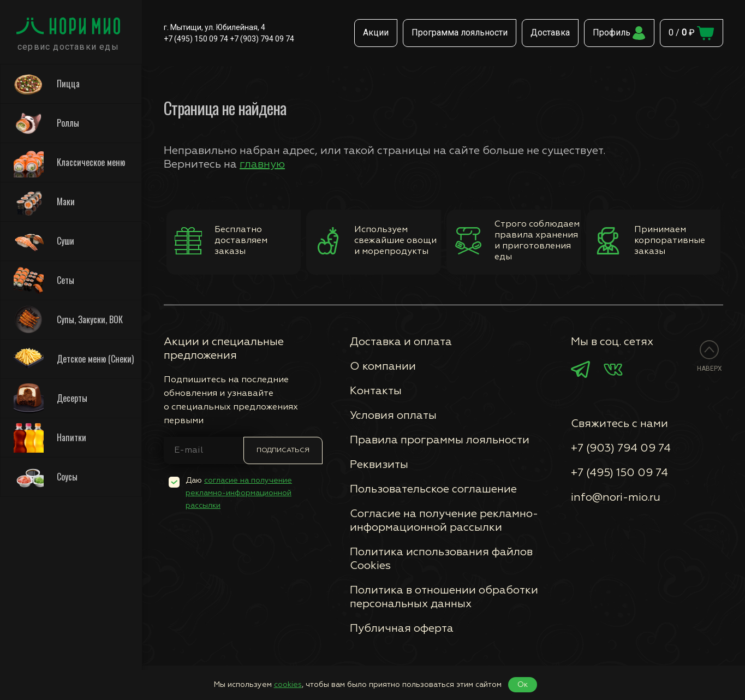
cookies (288, 685)
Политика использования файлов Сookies (441, 559)
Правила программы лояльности (440, 440)
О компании (383, 366)
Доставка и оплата (401, 342)
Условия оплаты (393, 416)
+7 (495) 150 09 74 (196, 39)
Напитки (50, 438)
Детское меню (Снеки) (74, 359)
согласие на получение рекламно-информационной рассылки (239, 493)
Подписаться (283, 450)
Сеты (44, 280)
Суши (44, 241)
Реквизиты (379, 465)
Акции (376, 32)
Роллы (46, 123)
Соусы (46, 477)
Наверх (710, 369)
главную (262, 164)
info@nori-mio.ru (616, 497)
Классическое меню (69, 162)
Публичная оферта (402, 628)
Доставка (550, 32)
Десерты (50, 398)
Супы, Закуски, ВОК (68, 320)
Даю (239, 493)
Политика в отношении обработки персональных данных (444, 597)
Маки (44, 202)
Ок (523, 685)
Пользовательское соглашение (433, 489)
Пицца (47, 84)
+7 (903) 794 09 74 (262, 39)
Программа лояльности (460, 32)
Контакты (376, 391)
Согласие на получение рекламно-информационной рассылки (444, 521)
